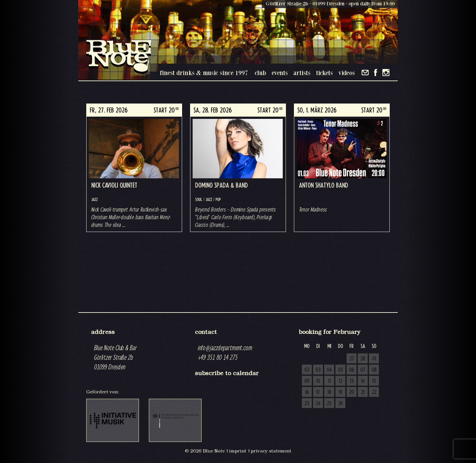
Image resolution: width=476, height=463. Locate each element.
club (260, 73)
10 (318, 381)
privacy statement (271, 451)
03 (318, 370)
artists (302, 73)
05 (341, 370)
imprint (238, 451)
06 (352, 370)
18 (329, 392)
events (280, 73)
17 (318, 392)
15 (374, 381)
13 (352, 381)
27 (352, 359)
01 (374, 359)
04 (329, 370)
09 (307, 381)
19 (341, 392)
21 (363, 392)
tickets (324, 73)
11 (329, 381)
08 (374, 370)
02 (307, 370)
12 (340, 381)
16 (307, 392)
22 (374, 392)
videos (347, 73)
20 (352, 392)
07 (363, 370)
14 (363, 381)
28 (363, 359)
